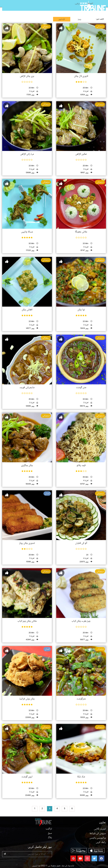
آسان (47, 494)
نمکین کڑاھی (81, 154)
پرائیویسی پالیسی (98, 838)
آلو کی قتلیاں (81, 543)
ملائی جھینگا (81, 232)
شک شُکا (81, 777)
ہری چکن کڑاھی (27, 76)
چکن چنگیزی (27, 465)
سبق (50, 833)
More (90, 4)
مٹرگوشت (81, 699)
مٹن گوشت (81, 388)
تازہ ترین (62, 19)
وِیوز (79, 19)
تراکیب (77, 4)
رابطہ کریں (101, 842)
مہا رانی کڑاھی (27, 154)
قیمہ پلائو (81, 465)
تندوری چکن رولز (27, 543)
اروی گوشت (27, 777)
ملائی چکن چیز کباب (27, 621)
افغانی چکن (27, 310)
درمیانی (46, 26)
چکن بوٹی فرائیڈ (27, 699)
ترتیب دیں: (100, 19)
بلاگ (50, 838)
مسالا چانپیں (27, 232)
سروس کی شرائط (98, 833)
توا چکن (81, 310)
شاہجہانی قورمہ (27, 388)
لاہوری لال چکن (81, 76)
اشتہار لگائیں (100, 829)
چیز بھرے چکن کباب (81, 621)
